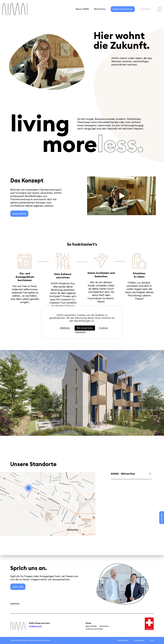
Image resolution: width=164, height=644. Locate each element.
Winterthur (100, 9)
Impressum (139, 640)
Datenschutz (123, 640)
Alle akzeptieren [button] (85, 328)
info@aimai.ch (35, 626)
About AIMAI (82, 9)
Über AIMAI (19, 214)
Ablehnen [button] (65, 328)
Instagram (15, 603)
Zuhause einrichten (123, 9)
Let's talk (18, 587)
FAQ (152, 640)
